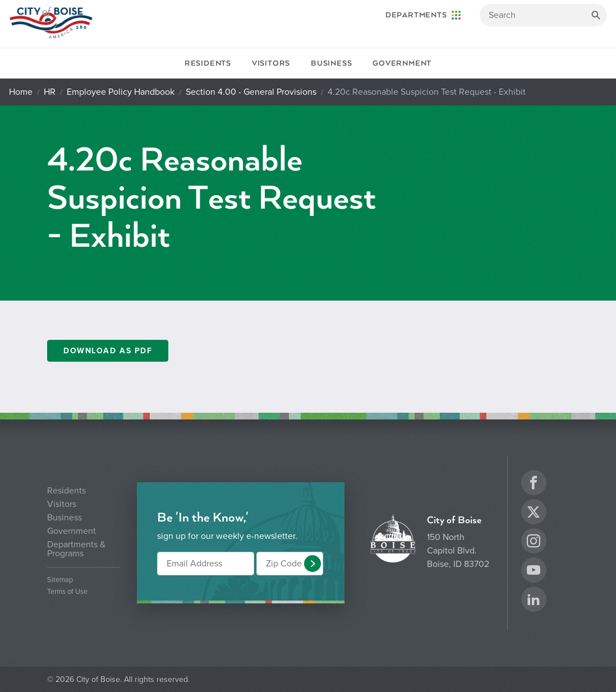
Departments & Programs (76, 549)
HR (50, 92)
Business (331, 63)
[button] (312, 564)
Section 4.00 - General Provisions (251, 92)
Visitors (271, 63)
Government (402, 63)
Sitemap (60, 580)
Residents (208, 63)
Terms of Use (67, 592)
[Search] (543, 15)
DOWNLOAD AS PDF (108, 351)
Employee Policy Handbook (121, 92)
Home (21, 92)
